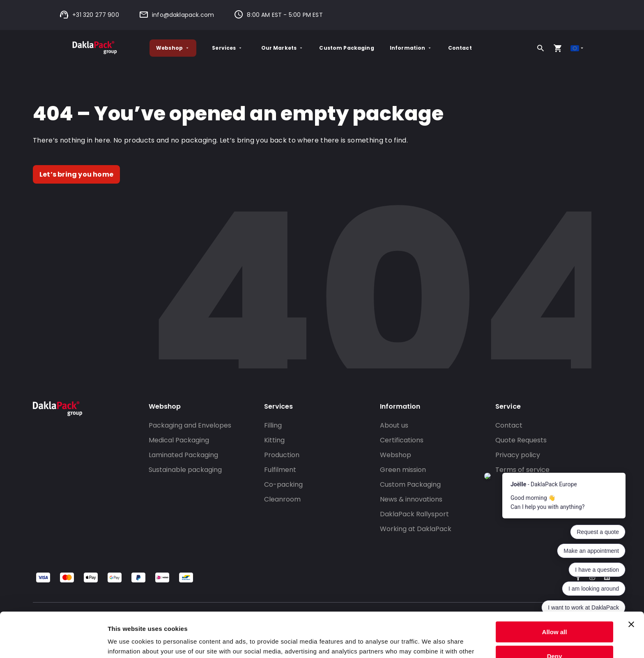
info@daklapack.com (176, 15)
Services (227, 48)
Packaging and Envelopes (190, 425)
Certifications (402, 440)
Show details (127, 642)
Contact (460, 48)
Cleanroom (282, 499)
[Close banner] (631, 582)
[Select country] (578, 48)
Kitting (274, 440)
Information (411, 48)
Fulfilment (280, 470)
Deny (555, 614)
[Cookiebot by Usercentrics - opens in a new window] (53, 642)
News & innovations (411, 499)
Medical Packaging (179, 440)
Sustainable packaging (185, 470)
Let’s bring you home (76, 174)
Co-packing (283, 484)
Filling (273, 425)
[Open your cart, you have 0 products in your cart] (558, 48)
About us (394, 425)
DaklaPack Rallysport (414, 514)
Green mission (403, 470)
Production (282, 455)
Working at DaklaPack (416, 529)
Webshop (173, 48)
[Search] (540, 48)
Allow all (555, 590)
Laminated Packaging (183, 455)
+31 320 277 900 (89, 15)
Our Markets (283, 48)
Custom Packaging (346, 48)
